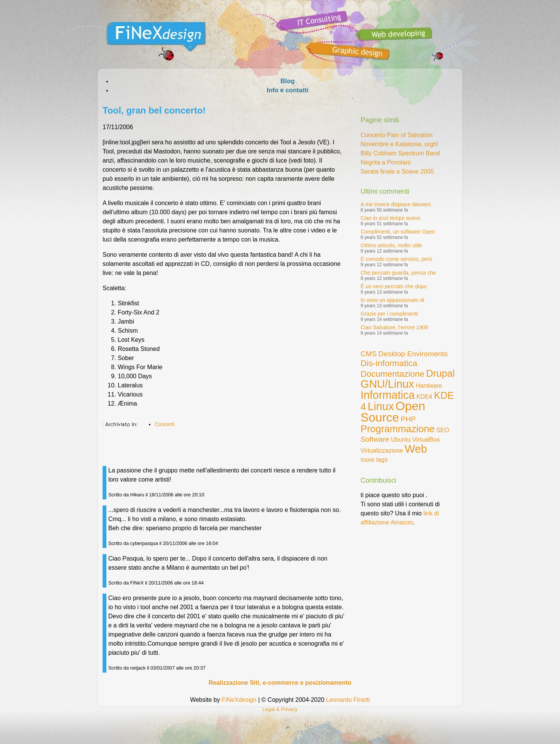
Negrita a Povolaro (386, 162)
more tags (374, 460)
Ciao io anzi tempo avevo (390, 218)
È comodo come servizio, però (396, 259)
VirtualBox (426, 440)
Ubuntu (401, 440)
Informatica (388, 395)
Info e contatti (288, 90)
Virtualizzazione (382, 451)
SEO (443, 430)
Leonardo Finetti (348, 700)
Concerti (165, 424)
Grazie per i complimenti (389, 314)
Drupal (440, 373)
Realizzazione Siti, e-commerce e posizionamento (280, 683)
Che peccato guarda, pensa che (398, 273)
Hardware (429, 386)
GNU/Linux (387, 384)
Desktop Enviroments (413, 354)
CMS (369, 354)
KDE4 (424, 397)
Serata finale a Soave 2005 (397, 171)
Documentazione (392, 374)
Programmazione (398, 429)
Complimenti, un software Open (398, 232)
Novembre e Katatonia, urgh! (399, 144)
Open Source (393, 412)
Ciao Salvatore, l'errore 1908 (394, 327)
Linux (381, 406)
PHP (408, 419)
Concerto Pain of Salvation (396, 135)
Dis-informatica (389, 363)
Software (375, 439)
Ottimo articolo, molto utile (391, 245)
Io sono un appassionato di (392, 300)
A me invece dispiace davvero (396, 204)
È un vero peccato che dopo (394, 286)
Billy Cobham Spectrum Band (400, 153)
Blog (287, 81)
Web (416, 449)
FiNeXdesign (239, 700)
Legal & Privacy (280, 709)
